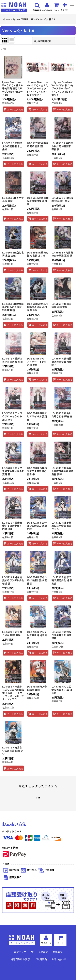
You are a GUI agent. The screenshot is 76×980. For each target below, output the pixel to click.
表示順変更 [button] (43, 41)
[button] (72, 8)
